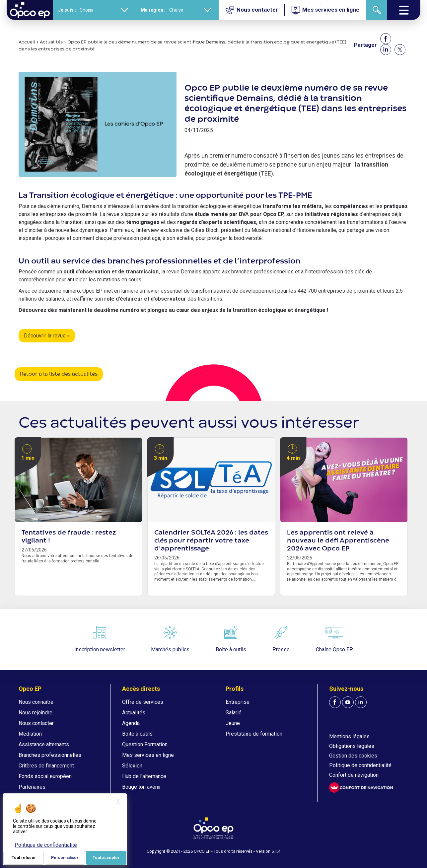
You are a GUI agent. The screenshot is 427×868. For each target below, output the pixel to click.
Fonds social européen (45, 776)
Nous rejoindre (36, 713)
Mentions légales (349, 736)
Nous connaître (36, 702)
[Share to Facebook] (386, 39)
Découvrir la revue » (47, 336)
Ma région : (153, 10)
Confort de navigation (354, 775)
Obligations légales (352, 746)
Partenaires (32, 787)
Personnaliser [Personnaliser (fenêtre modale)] (65, 858)
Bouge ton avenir (142, 787)
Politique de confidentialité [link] (46, 845)
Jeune (233, 723)
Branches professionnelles (50, 755)
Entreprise (238, 702)
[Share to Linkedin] (386, 50)
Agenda (131, 723)
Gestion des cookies (353, 756)
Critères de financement (46, 766)
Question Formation (145, 744)
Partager (365, 45)
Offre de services (143, 702)
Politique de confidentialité (360, 765)
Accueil (27, 42)
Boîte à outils (137, 734)
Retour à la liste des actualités (59, 374)
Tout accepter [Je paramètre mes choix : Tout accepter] (106, 858)
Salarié (234, 713)
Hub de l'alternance (144, 776)
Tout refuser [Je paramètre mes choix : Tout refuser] (24, 858)
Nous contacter (36, 723)
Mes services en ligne (148, 755)
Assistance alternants (44, 744)
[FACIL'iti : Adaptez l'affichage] (361, 788)
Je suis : (67, 10)
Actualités (51, 42)
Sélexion (132, 766)
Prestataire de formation (254, 734)
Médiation (30, 734)
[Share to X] (400, 50)
